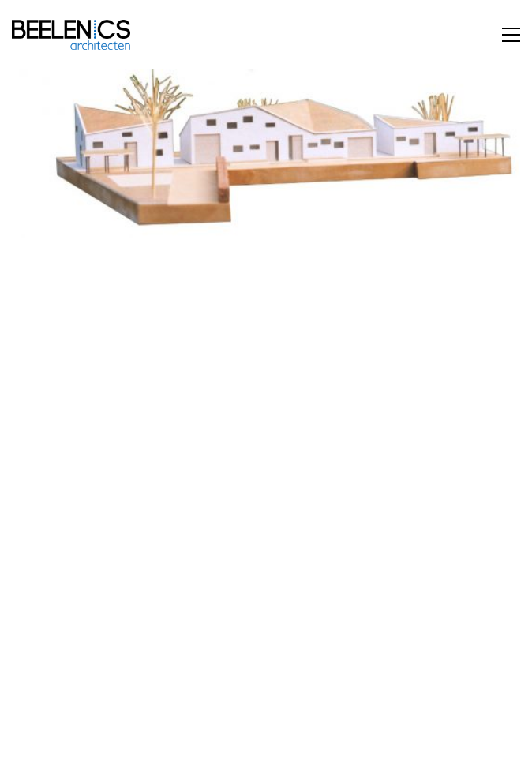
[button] (511, 35)
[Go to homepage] (71, 35)
